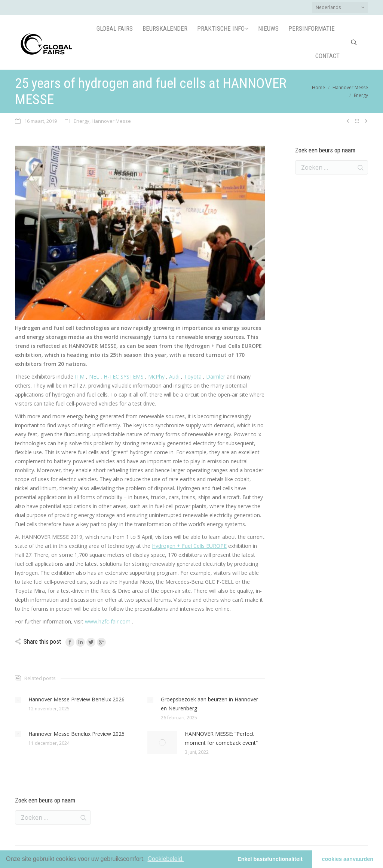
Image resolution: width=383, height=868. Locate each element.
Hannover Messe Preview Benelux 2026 (76, 699)
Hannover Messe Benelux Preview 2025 (76, 734)
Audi (174, 377)
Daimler (216, 377)
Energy (361, 95)
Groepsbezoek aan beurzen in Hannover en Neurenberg (209, 704)
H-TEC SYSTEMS (124, 377)
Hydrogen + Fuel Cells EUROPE (189, 546)
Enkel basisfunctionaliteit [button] (270, 859)
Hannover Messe (350, 87)
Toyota (193, 377)
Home (318, 87)
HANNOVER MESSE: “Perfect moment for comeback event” (221, 738)
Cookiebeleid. (166, 859)
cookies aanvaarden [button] (348, 859)
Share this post (42, 641)
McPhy (156, 377)
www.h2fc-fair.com (108, 621)
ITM (80, 377)
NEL (94, 377)
